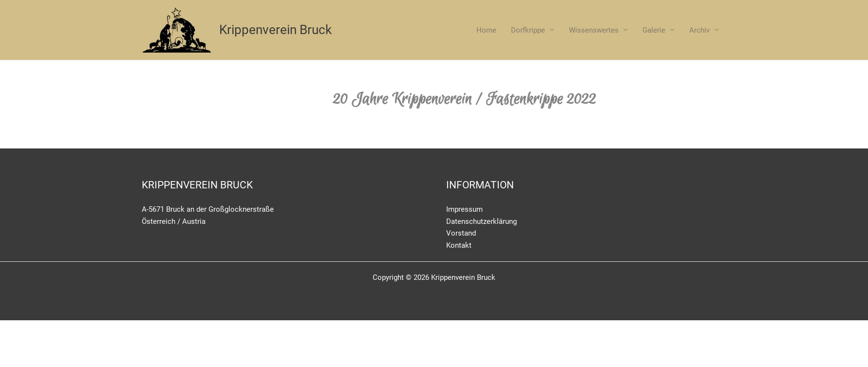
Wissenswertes (594, 30)
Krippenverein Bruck (275, 30)
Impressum (464, 209)
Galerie (654, 30)
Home (486, 30)
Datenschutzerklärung (481, 221)
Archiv (699, 30)
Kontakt (459, 245)
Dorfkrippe (528, 30)
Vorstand (461, 233)
